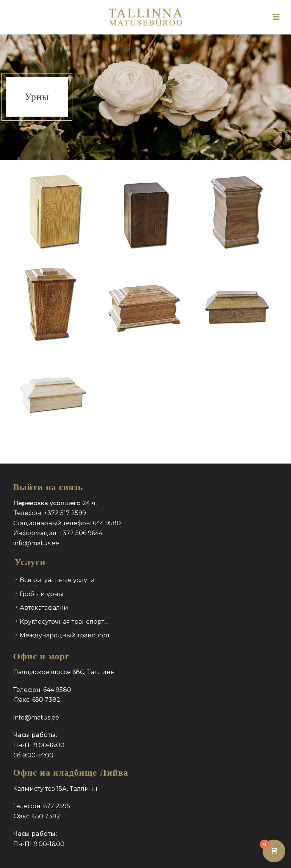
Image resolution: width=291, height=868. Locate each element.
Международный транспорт (65, 635)
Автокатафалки (44, 608)
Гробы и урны (41, 594)
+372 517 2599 (65, 513)
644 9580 (107, 523)
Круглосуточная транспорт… (64, 622)
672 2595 (57, 806)
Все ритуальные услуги (57, 580)
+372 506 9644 (81, 533)
